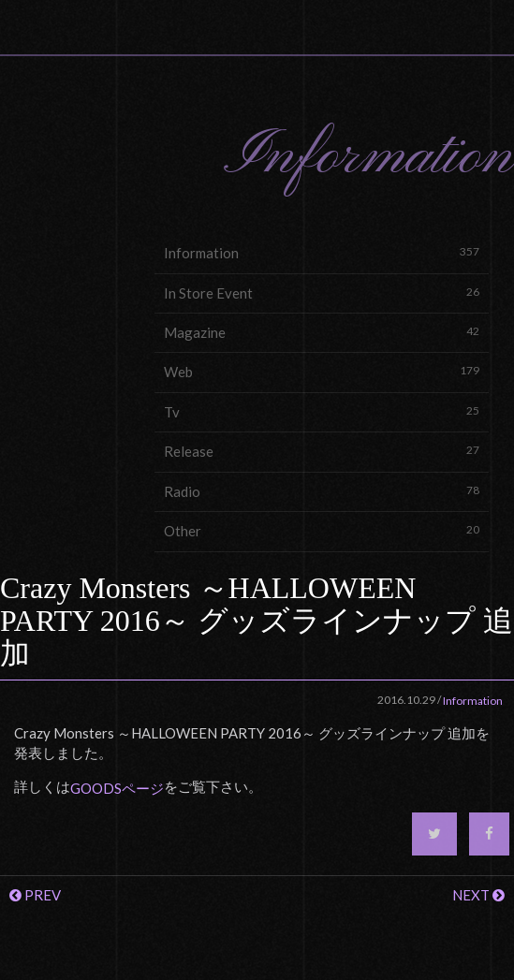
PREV (35, 895)
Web (322, 371)
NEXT (478, 895)
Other (322, 530)
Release (322, 451)
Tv (322, 411)
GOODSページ (117, 788)
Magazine (322, 332)
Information (322, 252)
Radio (322, 491)
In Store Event (322, 293)
